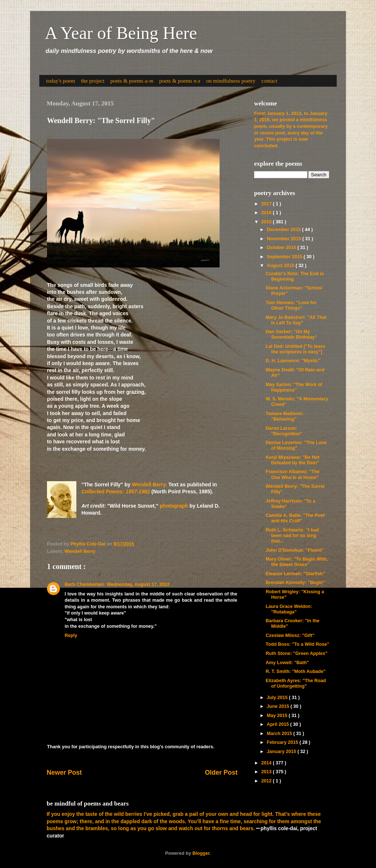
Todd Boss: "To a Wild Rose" (297, 644)
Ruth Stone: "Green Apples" (296, 653)
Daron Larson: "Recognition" (284, 431)
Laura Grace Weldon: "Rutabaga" (289, 609)
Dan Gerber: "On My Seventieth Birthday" (291, 334)
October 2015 (282, 248)
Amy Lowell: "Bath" (287, 663)
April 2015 (279, 724)
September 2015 (285, 257)
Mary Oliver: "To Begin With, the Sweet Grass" (297, 562)
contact (269, 81)
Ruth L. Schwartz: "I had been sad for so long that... (292, 536)
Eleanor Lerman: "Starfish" (295, 574)
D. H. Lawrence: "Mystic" (293, 361)
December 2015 (285, 230)
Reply (71, 635)
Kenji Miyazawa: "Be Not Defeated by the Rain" (292, 460)
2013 (267, 772)
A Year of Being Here (121, 33)
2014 (267, 763)
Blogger (201, 853)
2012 (267, 781)
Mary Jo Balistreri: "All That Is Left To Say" (296, 320)
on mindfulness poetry (231, 81)
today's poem (61, 81)
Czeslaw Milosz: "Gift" (290, 635)
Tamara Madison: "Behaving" (284, 416)
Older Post (221, 772)
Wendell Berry (80, 551)
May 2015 (278, 716)
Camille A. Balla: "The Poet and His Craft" (295, 518)
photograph (174, 506)
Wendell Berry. (149, 485)
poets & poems (132, 81)
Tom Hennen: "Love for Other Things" (291, 305)
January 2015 (282, 752)
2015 (267, 222)
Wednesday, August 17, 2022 (138, 584)
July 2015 (278, 698)
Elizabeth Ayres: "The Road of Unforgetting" (296, 683)
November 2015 (285, 239)
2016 (267, 213)
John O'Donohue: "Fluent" (294, 550)
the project (93, 81)
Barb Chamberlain (84, 584)
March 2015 (280, 734)
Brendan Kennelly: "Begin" (295, 583)
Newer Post (64, 772)
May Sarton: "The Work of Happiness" (294, 387)
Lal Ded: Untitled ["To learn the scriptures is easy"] (295, 349)
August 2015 (281, 266)
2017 (267, 204)
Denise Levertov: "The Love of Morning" (296, 445)
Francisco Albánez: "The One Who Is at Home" (292, 474)
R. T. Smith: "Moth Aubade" (295, 671)
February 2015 (283, 742)
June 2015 (279, 706)
